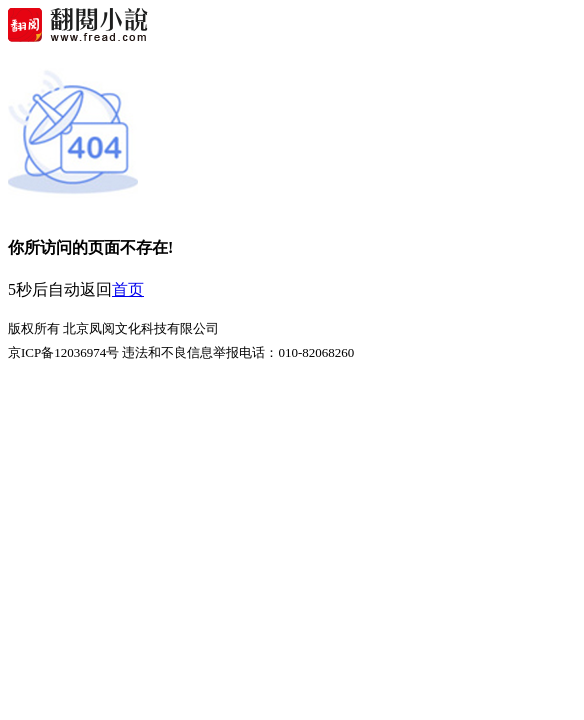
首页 (128, 289)
